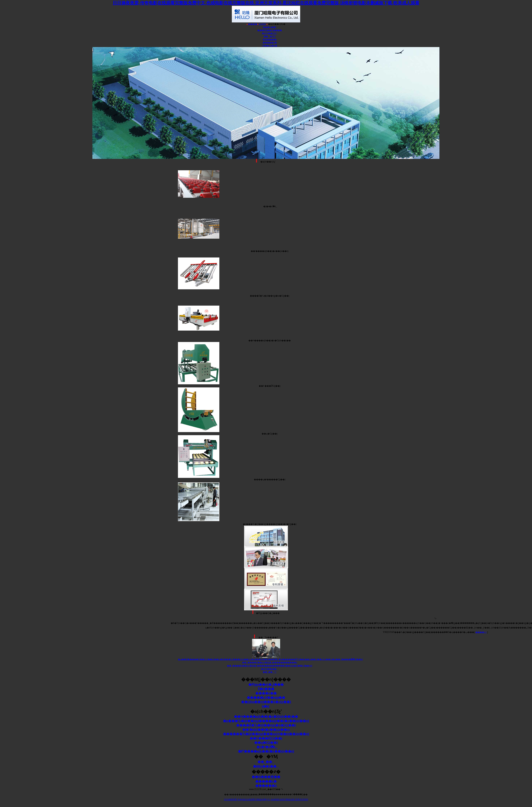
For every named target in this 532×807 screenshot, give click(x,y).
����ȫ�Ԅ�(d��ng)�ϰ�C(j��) (266, 725)
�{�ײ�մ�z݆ (266, 747)
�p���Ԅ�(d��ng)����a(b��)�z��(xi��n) (266, 721)
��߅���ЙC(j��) (266, 738)
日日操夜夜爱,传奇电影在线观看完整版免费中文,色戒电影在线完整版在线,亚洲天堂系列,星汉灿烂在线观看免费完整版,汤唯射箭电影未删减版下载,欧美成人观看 (266, 3)
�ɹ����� (270, 39)
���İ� (252, 24)
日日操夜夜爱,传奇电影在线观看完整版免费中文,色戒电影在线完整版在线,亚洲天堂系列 (266, 800)
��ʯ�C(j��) (266, 743)
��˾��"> (270, 672)
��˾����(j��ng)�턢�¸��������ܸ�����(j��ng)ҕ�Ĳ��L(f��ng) (270, 666)
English (262, 24)
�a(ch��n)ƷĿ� (276, 24)
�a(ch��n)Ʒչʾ (270, 33)
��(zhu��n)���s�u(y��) (266, 702)
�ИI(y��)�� (270, 669)
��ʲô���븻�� (266, 777)
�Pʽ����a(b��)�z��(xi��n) (266, 751)
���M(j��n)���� (270, 30)
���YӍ (270, 36)
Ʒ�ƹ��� (266, 689)
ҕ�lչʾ (266, 706)
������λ (266, 786)
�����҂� (270, 43)
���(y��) (270, 27)
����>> (481, 632)
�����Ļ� (266, 781)
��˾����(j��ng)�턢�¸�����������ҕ (270, 662)
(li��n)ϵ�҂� (270, 46)
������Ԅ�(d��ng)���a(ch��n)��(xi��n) (266, 734)
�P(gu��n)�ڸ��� (266, 685)
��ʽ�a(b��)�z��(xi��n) (266, 730)
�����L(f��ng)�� (266, 698)
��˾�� (266, 762)
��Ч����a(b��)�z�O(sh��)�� (266, 717)
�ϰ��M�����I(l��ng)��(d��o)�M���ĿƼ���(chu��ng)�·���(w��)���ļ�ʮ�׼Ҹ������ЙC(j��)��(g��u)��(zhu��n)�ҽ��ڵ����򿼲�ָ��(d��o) (270, 659)
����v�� (266, 693)
